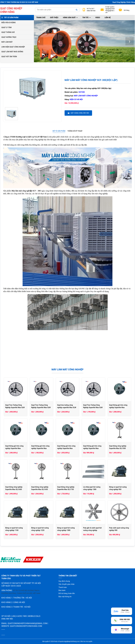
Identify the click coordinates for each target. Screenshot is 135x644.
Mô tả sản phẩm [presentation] (59, 131)
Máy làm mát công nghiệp (86, 96)
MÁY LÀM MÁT (7, 42)
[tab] (59, 131)
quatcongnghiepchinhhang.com (26, 626)
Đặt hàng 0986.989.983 (78, 113)
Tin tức (87, 18)
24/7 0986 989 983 (91, 10)
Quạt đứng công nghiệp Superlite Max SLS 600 (14, 488)
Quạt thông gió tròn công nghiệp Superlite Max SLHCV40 (40, 448)
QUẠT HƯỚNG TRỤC (9, 37)
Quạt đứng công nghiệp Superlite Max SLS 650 (40, 488)
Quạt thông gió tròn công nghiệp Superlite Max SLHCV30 (92, 448)
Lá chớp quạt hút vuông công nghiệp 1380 (92, 488)
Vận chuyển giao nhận (66, 584)
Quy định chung (64, 581)
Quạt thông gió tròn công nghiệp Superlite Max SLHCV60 (118, 407)
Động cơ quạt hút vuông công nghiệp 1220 (40, 529)
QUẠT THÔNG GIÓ (8, 32)
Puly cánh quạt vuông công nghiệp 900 (119, 529)
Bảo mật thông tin (65, 597)
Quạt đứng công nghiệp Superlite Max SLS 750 (66, 488)
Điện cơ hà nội (76, 99)
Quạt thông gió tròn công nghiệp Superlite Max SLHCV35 (66, 448)
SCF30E (82, 92)
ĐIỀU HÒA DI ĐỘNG (8, 23)
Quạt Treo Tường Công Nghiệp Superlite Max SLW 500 (93, 407)
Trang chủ (41, 18)
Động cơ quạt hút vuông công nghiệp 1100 (14, 529)
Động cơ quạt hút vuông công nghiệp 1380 (66, 529)
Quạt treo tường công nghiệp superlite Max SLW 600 (67, 407)
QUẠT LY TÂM (6, 27)
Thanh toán (63, 587)
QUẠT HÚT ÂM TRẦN (9, 57)
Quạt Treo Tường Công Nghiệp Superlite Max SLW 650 (41, 407)
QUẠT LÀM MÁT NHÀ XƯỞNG (12, 52)
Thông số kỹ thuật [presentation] (75, 131)
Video (98, 18)
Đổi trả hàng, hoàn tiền (67, 593)
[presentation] (39, 41)
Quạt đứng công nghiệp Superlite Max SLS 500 (118, 447)
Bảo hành (62, 590)
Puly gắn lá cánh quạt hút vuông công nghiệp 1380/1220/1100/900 (92, 530)
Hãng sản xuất (70, 18)
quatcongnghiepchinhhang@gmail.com (110, 10)
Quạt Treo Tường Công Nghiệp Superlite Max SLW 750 (15, 407)
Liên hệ (108, 18)
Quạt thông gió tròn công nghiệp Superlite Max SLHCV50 (14, 448)
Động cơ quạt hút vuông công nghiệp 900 (118, 488)
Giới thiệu (54, 18)
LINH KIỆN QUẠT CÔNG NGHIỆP (13, 47)
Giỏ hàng (127, 10)
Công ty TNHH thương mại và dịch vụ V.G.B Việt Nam (25, 137)
